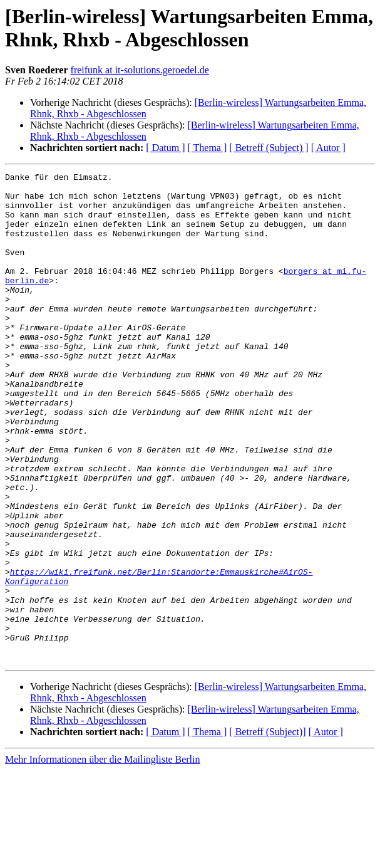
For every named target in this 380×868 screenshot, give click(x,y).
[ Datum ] (165, 148)
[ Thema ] (208, 148)
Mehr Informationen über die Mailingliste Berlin (102, 857)
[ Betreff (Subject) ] (269, 148)
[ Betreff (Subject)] (267, 829)
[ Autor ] (328, 148)
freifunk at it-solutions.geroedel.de (140, 70)
